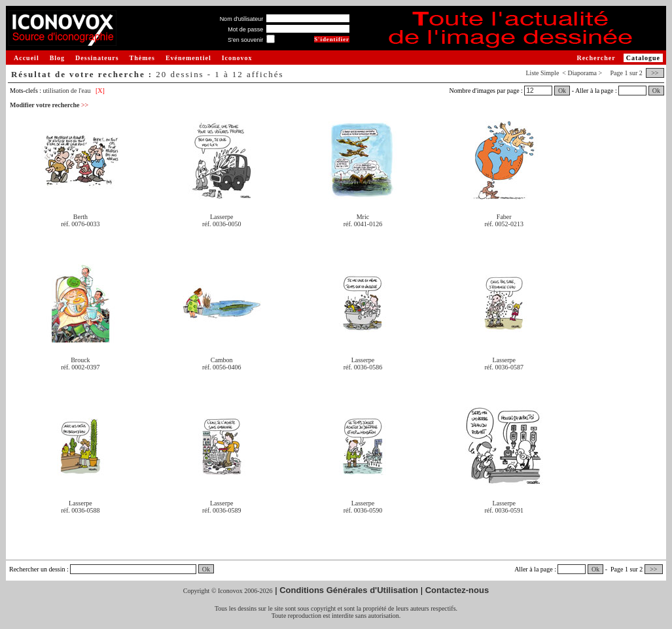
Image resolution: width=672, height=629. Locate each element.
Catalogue (643, 58)
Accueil (27, 58)
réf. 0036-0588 (80, 510)
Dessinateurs (97, 58)
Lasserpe (222, 217)
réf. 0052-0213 (504, 224)
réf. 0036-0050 (221, 224)
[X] (100, 91)
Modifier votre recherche (49, 105)
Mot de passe (245, 29)
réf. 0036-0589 (221, 510)
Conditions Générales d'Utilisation (349, 590)
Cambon (222, 360)
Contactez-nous (457, 590)
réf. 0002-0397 (80, 367)
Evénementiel (188, 58)
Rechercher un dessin (37, 569)
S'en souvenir (245, 40)
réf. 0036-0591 (504, 510)
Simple (550, 73)
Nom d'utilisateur (242, 19)
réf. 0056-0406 (221, 367)
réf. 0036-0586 (363, 367)
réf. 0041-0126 (363, 224)
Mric (363, 217)
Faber (504, 217)
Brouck (80, 360)
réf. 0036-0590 (363, 510)
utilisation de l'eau (67, 91)
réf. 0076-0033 (80, 224)
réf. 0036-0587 (504, 367)
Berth (80, 217)
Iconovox (237, 58)
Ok (562, 91)
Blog (57, 58)
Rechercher (596, 58)
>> (655, 73)
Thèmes (142, 58)
